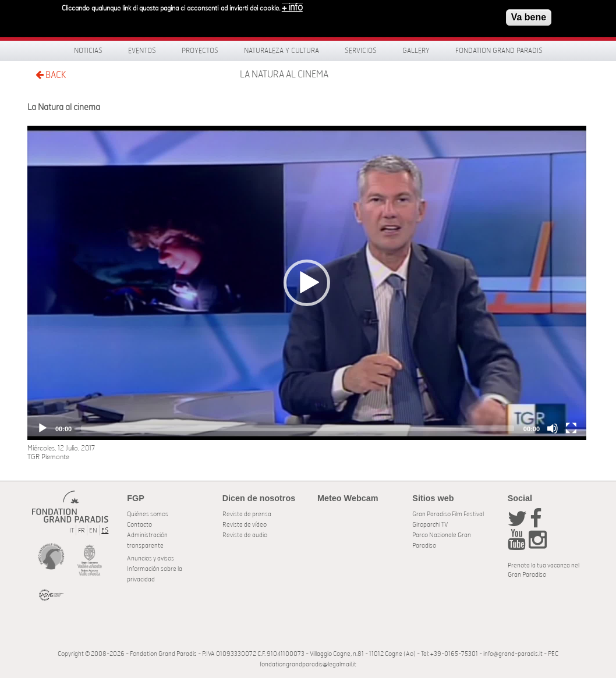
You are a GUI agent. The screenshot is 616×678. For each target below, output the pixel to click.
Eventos (142, 51)
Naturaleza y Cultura (282, 51)
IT (72, 530)
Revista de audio (245, 535)
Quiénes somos (148, 514)
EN (93, 530)
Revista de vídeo (245, 525)
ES (105, 530)
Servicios (361, 51)
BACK (51, 75)
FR (82, 530)
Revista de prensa (247, 514)
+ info (292, 8)
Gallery (416, 51)
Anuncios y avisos (151, 558)
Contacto (139, 525)
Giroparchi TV (430, 525)
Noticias (88, 51)
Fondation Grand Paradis (499, 51)
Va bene (529, 17)
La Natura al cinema (284, 74)
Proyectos (200, 51)
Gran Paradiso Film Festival (448, 514)
